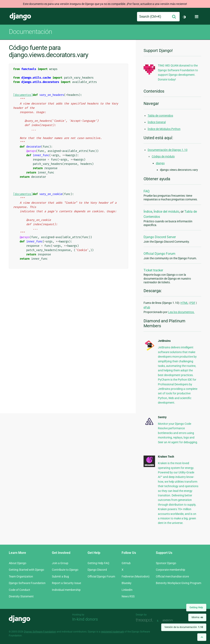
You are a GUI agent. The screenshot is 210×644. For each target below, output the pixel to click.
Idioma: (197, 617)
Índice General (157, 122)
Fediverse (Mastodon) (136, 576)
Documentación (30, 32)
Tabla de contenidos (160, 116)
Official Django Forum (159, 254)
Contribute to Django (65, 570)
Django (20, 17)
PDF (193, 303)
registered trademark (112, 632)
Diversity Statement (21, 596)
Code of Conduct (19, 590)
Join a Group (60, 563)
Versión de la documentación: (184, 627)
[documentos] (23, 95)
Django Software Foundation (27, 583)
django (160, 163)
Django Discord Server (160, 237)
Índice (148, 212)
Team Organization (21, 576)
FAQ (147, 191)
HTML (184, 303)
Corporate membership (171, 570)
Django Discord (97, 570)
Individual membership (66, 590)
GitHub (126, 563)
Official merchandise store (172, 576)
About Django (18, 563)
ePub (147, 307)
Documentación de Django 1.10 (168, 150)
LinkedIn (127, 590)
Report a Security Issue (66, 583)
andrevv (172, 620)
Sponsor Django (166, 563)
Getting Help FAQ (98, 563)
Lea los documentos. (181, 312)
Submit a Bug (60, 576)
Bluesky (127, 583)
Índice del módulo (166, 212)
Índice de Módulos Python (164, 129)
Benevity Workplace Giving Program (179, 583)
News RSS (128, 596)
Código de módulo (163, 156)
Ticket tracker (153, 270)
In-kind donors (85, 619)
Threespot (145, 620)
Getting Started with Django (26, 570)
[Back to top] (202, 637)
